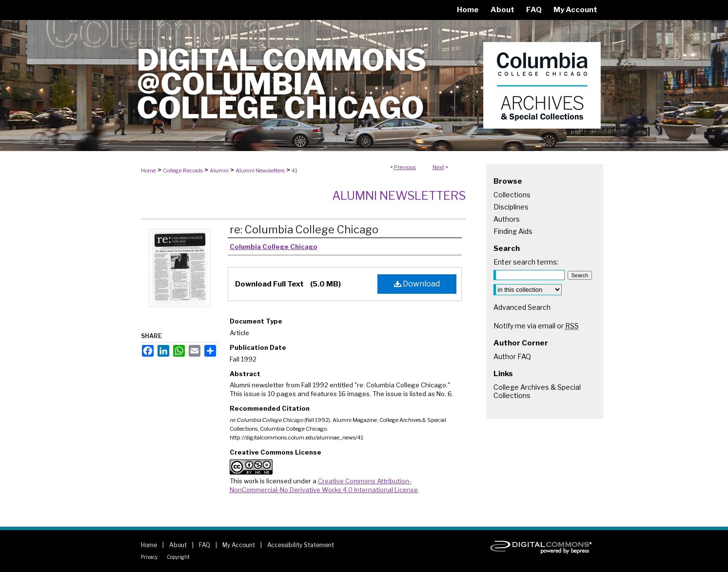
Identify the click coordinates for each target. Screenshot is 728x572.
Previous (405, 167)
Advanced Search (522, 307)
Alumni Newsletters (260, 171)
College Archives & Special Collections (537, 391)
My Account (239, 545)
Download (417, 284)
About (178, 545)
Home (148, 171)
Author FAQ (512, 356)
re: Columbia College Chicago (304, 229)
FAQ (205, 545)
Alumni (219, 171)
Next (438, 167)
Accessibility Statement (301, 545)
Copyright (178, 557)
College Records (183, 171)
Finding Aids (513, 231)
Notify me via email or (536, 326)
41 (295, 171)
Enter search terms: (526, 262)
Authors (507, 219)
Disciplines (511, 207)
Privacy (149, 557)
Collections (512, 195)
